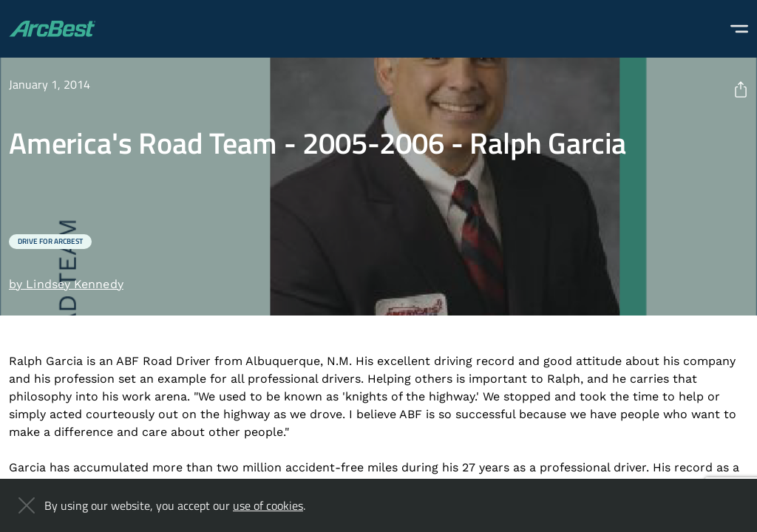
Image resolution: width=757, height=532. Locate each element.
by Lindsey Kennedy (66, 284)
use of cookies (268, 505)
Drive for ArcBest (50, 241)
